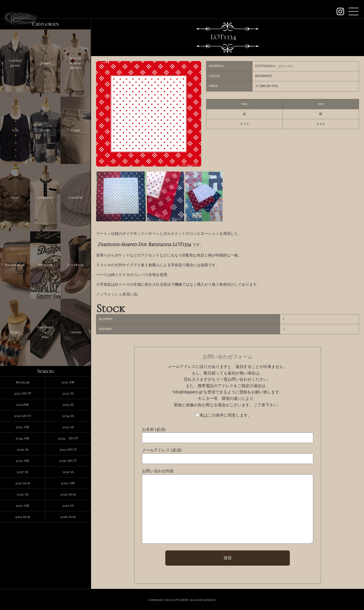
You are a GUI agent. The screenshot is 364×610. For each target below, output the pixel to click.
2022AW (23, 405)
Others (76, 332)
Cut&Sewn (45, 197)
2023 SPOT (23, 416)
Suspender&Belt (45, 332)
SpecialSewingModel (76, 63)
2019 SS (68, 506)
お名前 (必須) (154, 429)
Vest (15, 130)
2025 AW (23, 461)
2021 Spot (23, 483)
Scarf (15, 332)
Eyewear (45, 265)
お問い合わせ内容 (158, 471)
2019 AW (23, 506)
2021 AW (68, 382)
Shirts (45, 130)
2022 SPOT (23, 393)
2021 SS (68, 472)
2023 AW (23, 427)
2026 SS (23, 449)
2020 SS (23, 494)
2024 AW (23, 438)
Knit (15, 197)
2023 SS (68, 405)
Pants (76, 130)
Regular (23, 382)
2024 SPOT (68, 438)
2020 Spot (68, 494)
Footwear (76, 265)
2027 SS (23, 472)
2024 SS (68, 416)
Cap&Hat (76, 197)
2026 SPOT (68, 461)
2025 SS (68, 427)
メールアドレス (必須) (162, 450)
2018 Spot (68, 517)
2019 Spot (23, 517)
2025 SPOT (68, 449)
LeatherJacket (15, 63)
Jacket (45, 63)
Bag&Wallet (15, 265)
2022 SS (68, 393)
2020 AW (68, 483)
